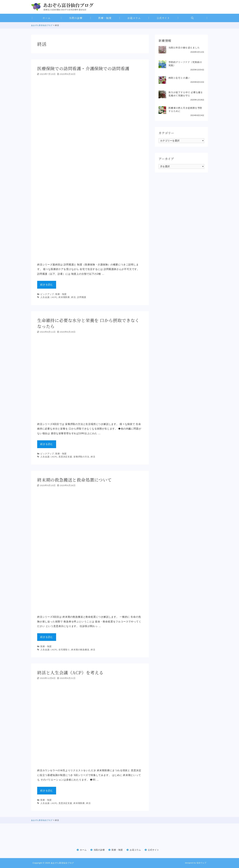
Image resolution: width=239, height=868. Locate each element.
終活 (73, 297)
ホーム (47, 18)
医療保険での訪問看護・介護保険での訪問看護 (83, 68)
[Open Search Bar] (192, 18)
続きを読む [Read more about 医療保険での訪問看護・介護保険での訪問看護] (47, 285)
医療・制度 (105, 18)
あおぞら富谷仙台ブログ (62, 863)
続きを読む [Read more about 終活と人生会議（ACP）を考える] (47, 791)
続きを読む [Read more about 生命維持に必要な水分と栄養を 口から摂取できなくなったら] (47, 444)
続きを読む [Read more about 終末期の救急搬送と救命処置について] (47, 637)
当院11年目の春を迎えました (184, 48)
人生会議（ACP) (49, 297)
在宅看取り (64, 650)
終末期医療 (64, 297)
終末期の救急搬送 (80, 650)
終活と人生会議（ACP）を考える (70, 672)
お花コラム (134, 18)
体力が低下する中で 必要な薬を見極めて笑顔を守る (186, 94)
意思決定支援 (65, 457)
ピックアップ (47, 294)
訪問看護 (82, 297)
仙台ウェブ (202, 863)
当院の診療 (76, 18)
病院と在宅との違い (179, 78)
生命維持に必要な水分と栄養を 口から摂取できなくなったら (88, 323)
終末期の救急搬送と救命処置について (74, 480)
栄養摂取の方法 (81, 457)
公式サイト (163, 18)
